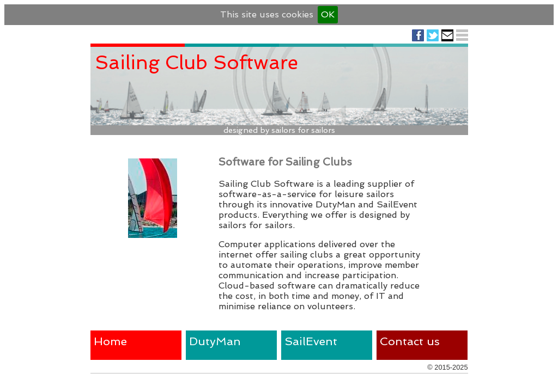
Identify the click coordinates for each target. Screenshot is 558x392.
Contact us (410, 341)
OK (328, 14)
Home (110, 341)
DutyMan (215, 341)
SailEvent (311, 341)
